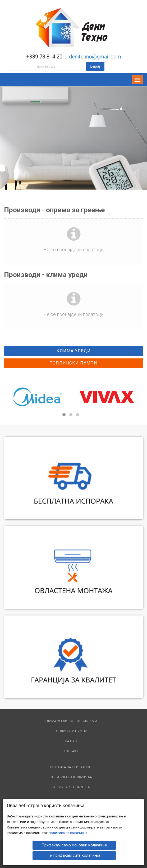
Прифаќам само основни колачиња (74, 845)
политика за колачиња (68, 832)
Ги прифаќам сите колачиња (74, 855)
